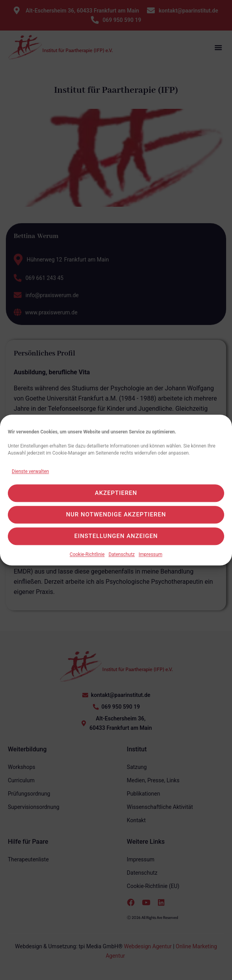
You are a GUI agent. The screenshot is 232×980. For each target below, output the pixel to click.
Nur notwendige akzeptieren (116, 519)
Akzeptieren (116, 498)
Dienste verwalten (30, 476)
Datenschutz (122, 559)
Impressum (150, 559)
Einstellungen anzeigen (116, 541)
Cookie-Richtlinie (87, 559)
